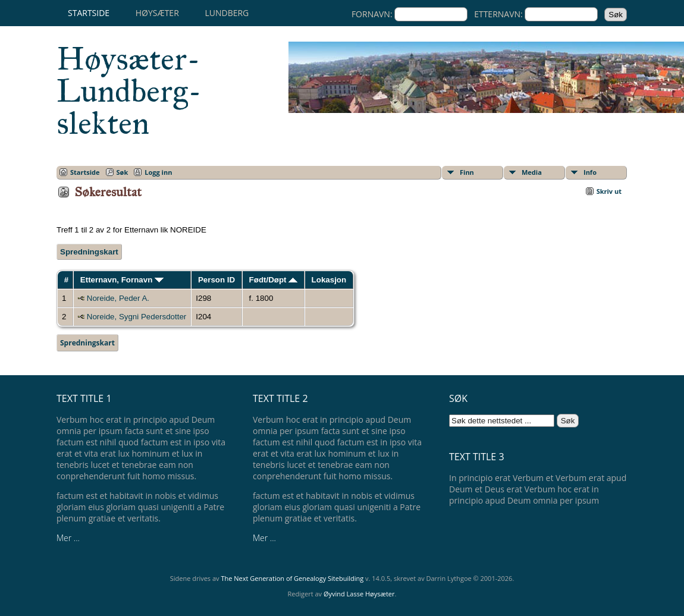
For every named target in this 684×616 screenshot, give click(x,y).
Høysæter (157, 13)
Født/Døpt (274, 280)
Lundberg (227, 13)
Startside (89, 13)
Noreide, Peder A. (118, 298)
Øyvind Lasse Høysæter (359, 594)
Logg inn (158, 172)
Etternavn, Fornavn (122, 280)
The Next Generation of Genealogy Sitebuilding (292, 578)
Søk (123, 172)
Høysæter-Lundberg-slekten (129, 91)
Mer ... (68, 538)
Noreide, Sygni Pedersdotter (137, 317)
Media (532, 172)
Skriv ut (609, 191)
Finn (467, 172)
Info (590, 172)
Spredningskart (89, 252)
